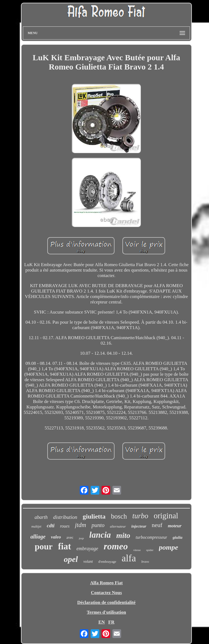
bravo (145, 562)
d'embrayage (107, 562)
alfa (129, 558)
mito (123, 535)
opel (71, 559)
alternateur (118, 526)
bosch (119, 516)
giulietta (94, 516)
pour (44, 546)
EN (102, 622)
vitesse (137, 550)
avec (70, 538)
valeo (56, 537)
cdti (51, 526)
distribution (65, 517)
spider (150, 550)
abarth (41, 517)
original (166, 516)
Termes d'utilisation (106, 612)
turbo (140, 516)
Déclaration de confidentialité (106, 602)
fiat (64, 546)
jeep (81, 538)
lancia (100, 535)
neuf (157, 525)
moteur (175, 526)
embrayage (87, 549)
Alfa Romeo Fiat (106, 583)
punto (98, 525)
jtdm (80, 525)
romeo (116, 546)
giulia (177, 537)
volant (88, 562)
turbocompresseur (152, 537)
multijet (36, 526)
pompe (169, 547)
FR (111, 622)
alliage (38, 537)
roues (65, 526)
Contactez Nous (106, 593)
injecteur (139, 526)
